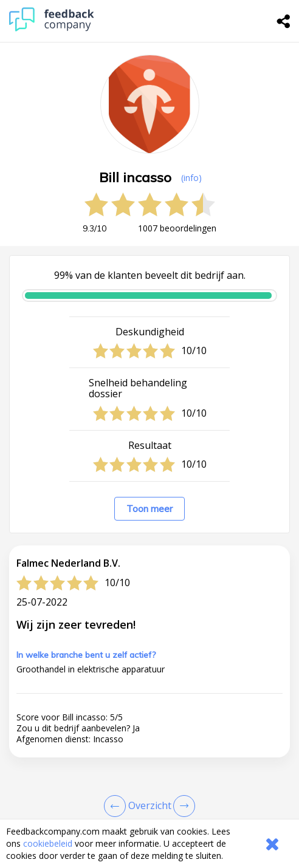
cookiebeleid (48, 843)
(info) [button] (191, 178)
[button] (149, 814)
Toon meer (149, 509)
